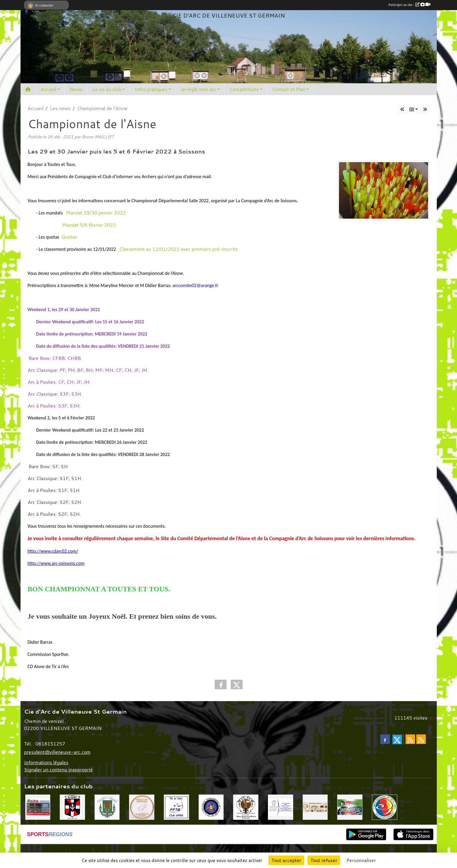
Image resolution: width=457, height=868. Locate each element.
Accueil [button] (48, 89)
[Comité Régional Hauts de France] (385, 806)
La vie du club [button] (107, 89)
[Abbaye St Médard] (246, 806)
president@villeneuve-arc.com (57, 752)
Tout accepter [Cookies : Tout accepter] (286, 860)
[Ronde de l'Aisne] (72, 806)
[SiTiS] (38, 806)
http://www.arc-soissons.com (56, 563)
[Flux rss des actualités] (410, 739)
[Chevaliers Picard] (142, 806)
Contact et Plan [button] (289, 89)
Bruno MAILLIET (98, 137)
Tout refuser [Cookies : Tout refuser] (324, 860)
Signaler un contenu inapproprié (58, 770)
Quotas (69, 237)
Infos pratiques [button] (151, 89)
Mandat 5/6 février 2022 (89, 225)
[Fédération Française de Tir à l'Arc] (176, 806)
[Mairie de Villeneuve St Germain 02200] (107, 806)
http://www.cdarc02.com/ (53, 551)
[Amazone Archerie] (350, 806)
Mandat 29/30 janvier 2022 (96, 213)
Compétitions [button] (244, 89)
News (76, 89)
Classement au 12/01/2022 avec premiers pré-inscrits (183, 249)
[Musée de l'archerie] (281, 806)
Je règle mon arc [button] (198, 89)
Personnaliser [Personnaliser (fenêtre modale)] (361, 860)
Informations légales (46, 762)
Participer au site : (409, 5)
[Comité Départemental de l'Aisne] (211, 806)
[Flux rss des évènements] (421, 739)
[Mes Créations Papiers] (315, 806)
